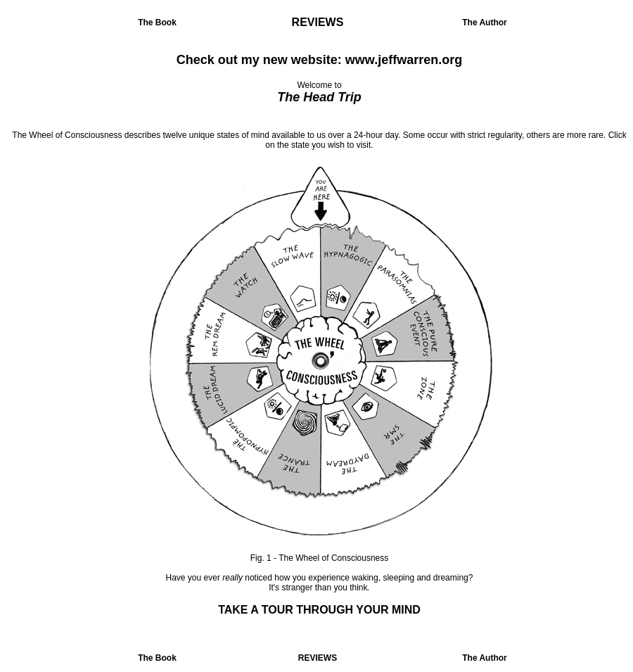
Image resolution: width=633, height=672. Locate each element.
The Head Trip (319, 97)
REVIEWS (318, 22)
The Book (157, 23)
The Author (485, 23)
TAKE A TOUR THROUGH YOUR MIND (319, 610)
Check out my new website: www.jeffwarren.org (319, 60)
